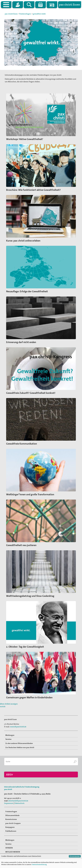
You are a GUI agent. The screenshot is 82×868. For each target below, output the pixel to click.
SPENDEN (9, 848)
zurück (3, 706)
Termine (8, 739)
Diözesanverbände (12, 815)
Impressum (9, 803)
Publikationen (11, 831)
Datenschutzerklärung (39, 864)
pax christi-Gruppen (13, 823)
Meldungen (10, 735)
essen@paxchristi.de (18, 727)
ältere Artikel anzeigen (9, 704)
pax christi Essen (11, 14)
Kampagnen (10, 827)
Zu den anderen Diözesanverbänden (19, 743)
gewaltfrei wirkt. (39, 14)
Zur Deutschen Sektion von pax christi (20, 747)
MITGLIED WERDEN (13, 852)
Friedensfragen (25, 14)
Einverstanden (75, 856)
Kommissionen (11, 819)
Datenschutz (19, 803)
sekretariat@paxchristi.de (18, 801)
